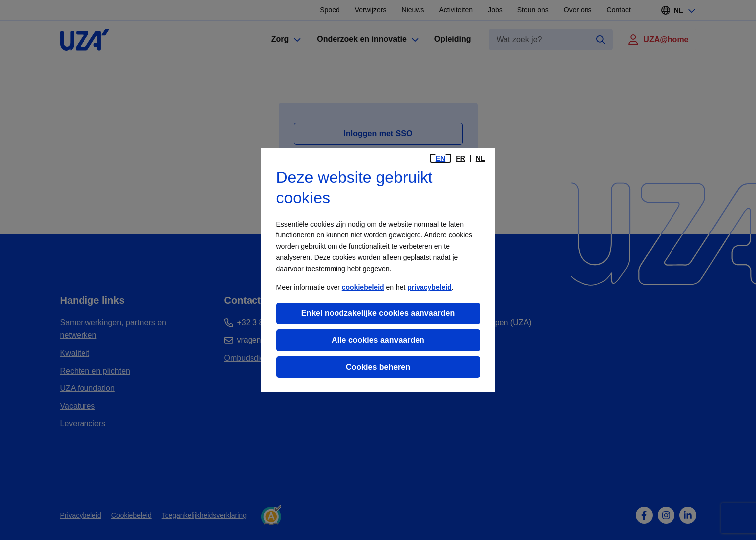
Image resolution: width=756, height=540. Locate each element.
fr (461, 158)
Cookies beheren (378, 367)
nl (480, 158)
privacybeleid (429, 287)
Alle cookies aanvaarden (378, 340)
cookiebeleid (363, 287)
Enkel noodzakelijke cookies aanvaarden (378, 313)
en (441, 158)
